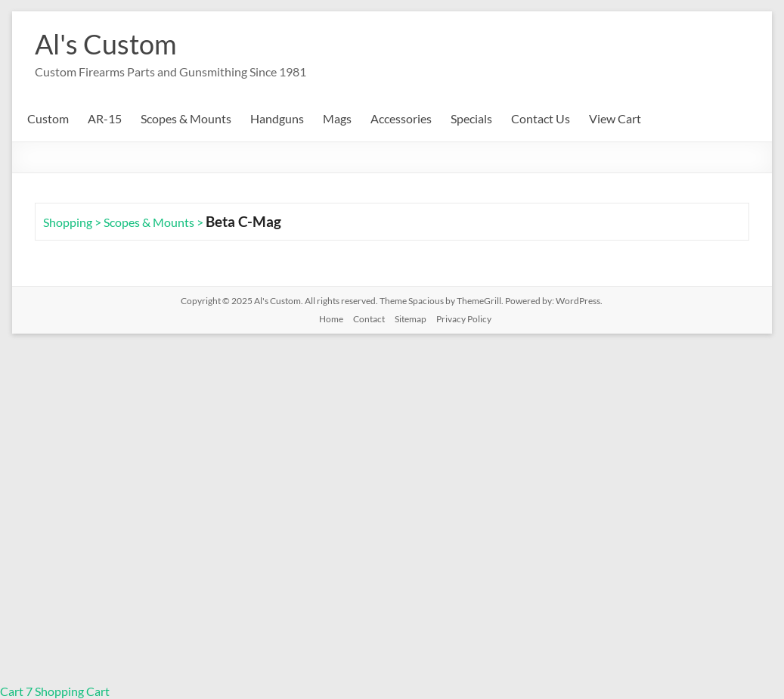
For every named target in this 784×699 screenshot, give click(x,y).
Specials (471, 118)
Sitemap (411, 319)
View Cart (615, 118)
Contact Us (541, 118)
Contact (369, 319)
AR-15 (105, 118)
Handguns (277, 118)
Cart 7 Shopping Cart (55, 691)
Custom (48, 118)
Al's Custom (106, 44)
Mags (337, 118)
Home (331, 319)
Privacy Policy (464, 319)
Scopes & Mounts (186, 118)
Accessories (401, 118)
